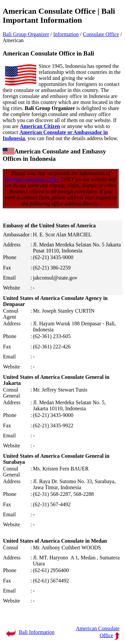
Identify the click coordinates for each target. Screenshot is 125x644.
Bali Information (36, 632)
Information (66, 34)
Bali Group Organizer (26, 34)
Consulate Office (101, 34)
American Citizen (40, 126)
